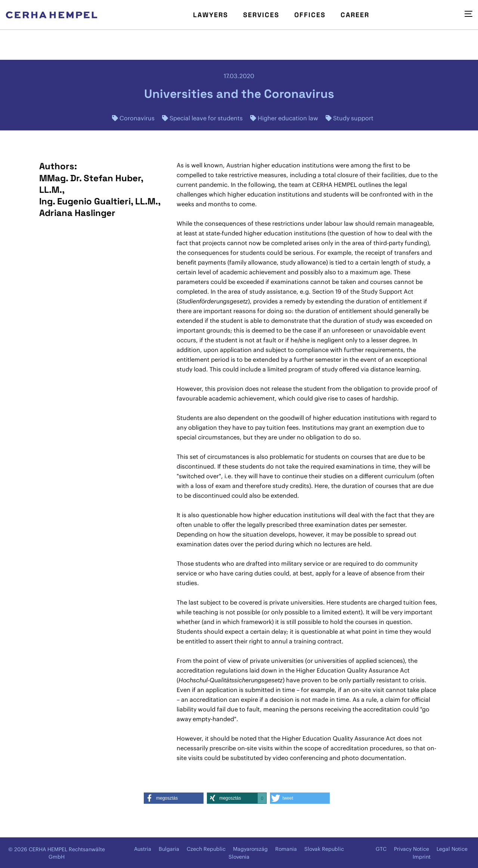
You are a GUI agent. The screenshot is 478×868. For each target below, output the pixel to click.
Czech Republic (206, 849)
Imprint (422, 857)
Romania (286, 849)
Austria (143, 849)
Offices (310, 15)
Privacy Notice (412, 849)
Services (261, 15)
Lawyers (211, 15)
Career (355, 15)
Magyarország (250, 849)
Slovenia (239, 857)
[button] (174, 798)
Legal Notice (452, 849)
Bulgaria (169, 849)
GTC (381, 849)
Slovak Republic (324, 849)
